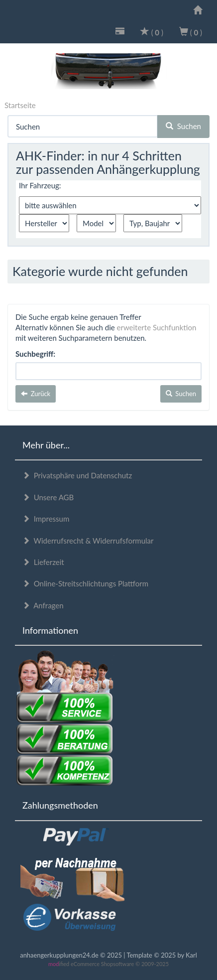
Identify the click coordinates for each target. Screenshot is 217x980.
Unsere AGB (48, 497)
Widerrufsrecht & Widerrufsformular (88, 541)
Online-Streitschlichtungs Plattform (85, 583)
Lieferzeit (43, 562)
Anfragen (43, 605)
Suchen (183, 126)
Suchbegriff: (35, 354)
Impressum (46, 519)
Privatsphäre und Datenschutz (77, 475)
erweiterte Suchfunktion (157, 327)
